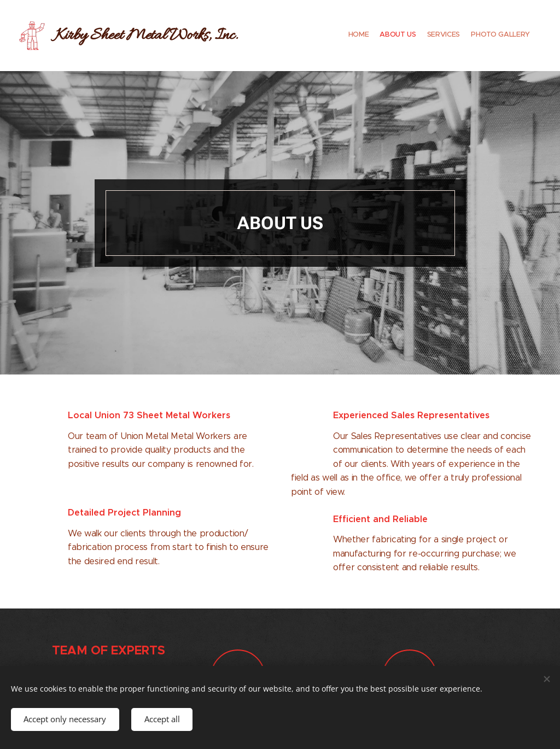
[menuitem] (498, 36)
